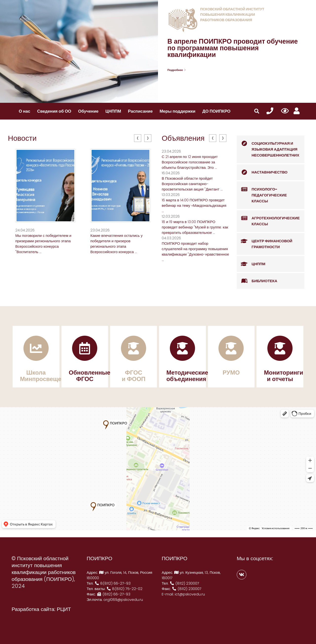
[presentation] (138, 138)
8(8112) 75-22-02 (124, 589)
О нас (24, 111)
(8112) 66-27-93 (114, 594)
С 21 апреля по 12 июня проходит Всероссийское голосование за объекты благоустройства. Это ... (190, 162)
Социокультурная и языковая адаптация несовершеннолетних (268, 147)
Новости (22, 138)
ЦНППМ (113, 111)
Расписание (140, 111)
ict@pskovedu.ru (190, 594)
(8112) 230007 (184, 583)
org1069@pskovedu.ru (123, 600)
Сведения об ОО (54, 111)
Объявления (183, 138)
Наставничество (262, 172)
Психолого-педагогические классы (262, 192)
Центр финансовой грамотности (265, 241)
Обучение (88, 111)
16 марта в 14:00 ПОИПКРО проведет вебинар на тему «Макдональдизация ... (194, 205)
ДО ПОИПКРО (217, 111)
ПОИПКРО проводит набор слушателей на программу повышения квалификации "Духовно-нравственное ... (195, 252)
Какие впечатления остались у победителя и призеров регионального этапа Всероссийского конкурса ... (116, 244)
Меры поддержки (177, 111)
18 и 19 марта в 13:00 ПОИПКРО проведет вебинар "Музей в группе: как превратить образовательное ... (195, 227)
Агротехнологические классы (268, 218)
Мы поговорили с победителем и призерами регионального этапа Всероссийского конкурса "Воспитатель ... (43, 244)
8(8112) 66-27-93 (113, 583)
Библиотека (257, 281)
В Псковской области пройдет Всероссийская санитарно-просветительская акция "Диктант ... (192, 184)
